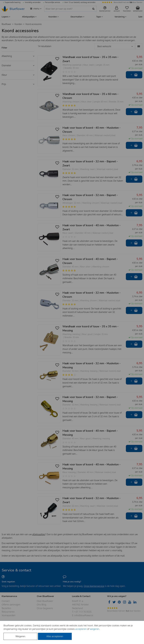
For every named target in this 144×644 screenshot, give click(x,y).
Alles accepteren (55, 636)
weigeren (94, 629)
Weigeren (20, 636)
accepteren (81, 629)
